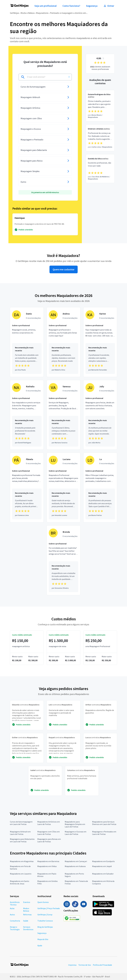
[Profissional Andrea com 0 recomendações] (63, 342)
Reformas (27, 915)
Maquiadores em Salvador (103, 874)
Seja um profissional (46, 6)
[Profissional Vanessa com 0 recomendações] (63, 415)
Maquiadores (42, 13)
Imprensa (72, 965)
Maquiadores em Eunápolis (103, 861)
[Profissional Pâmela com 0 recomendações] (27, 488)
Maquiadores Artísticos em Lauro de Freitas (49, 823)
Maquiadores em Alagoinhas (22, 861)
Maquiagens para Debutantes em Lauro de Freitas (22, 840)
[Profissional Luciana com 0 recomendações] (63, 488)
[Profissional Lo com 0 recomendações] (100, 488)
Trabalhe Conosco (45, 921)
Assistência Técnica (15, 903)
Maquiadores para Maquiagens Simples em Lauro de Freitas (75, 824)
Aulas (12, 908)
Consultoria (15, 921)
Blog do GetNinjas (45, 927)
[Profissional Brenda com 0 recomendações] (63, 560)
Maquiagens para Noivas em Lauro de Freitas (49, 840)
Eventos (27, 902)
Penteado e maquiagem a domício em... (69, 13)
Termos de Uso (85, 965)
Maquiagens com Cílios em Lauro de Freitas (48, 833)
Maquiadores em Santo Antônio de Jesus (20, 882)
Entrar (109, 6)
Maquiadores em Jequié (102, 866)
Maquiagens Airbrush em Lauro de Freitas (20, 833)
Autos (12, 915)
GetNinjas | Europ (45, 915)
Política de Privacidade (102, 965)
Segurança (92, 6)
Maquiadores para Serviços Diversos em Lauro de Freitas (104, 823)
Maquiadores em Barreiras (48, 861)
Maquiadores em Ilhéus (47, 866)
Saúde (26, 921)
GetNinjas (15, 13)
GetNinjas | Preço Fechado (49, 908)
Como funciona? (71, 6)
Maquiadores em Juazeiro (21, 874)
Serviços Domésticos (28, 928)
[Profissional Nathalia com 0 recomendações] (27, 415)
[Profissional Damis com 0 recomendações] (27, 342)
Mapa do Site (43, 939)
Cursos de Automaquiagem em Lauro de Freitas (21, 823)
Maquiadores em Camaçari (76, 861)
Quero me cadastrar (64, 269)
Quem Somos (43, 902)
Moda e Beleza (28, 13)
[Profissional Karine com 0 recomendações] (100, 342)
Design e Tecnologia (15, 928)
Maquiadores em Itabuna (75, 866)
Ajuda (40, 945)
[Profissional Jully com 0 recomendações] (100, 415)
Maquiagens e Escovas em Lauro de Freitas (76, 833)
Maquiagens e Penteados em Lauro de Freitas (104, 833)
